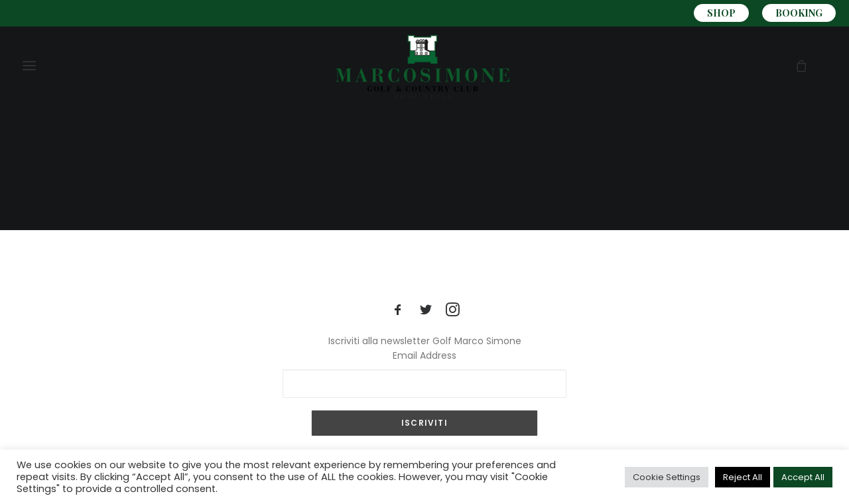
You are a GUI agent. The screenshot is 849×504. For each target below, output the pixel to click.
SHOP (721, 13)
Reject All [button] (743, 477)
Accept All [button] (803, 477)
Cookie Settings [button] (667, 477)
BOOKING (799, 13)
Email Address (424, 355)
